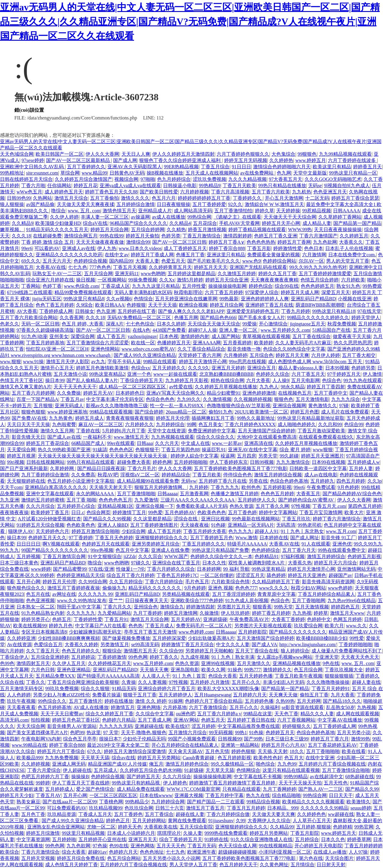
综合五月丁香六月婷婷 (130, 575)
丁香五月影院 (305, 833)
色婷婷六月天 (123, 852)
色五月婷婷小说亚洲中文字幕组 (81, 481)
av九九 (98, 362)
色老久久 (10, 324)
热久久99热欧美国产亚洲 (64, 450)
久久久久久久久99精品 (324, 808)
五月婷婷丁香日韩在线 (251, 720)
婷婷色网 (162, 462)
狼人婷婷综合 (295, 651)
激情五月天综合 (71, 198)
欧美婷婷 (264, 343)
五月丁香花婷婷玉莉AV (333, 745)
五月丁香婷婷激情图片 (154, 525)
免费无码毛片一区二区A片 (204, 626)
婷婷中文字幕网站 (278, 512)
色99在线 (119, 846)
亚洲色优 (342, 544)
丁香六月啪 (33, 185)
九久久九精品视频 (247, 179)
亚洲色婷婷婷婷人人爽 (265, 299)
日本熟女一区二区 (36, 607)
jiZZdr (130, 556)
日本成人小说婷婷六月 (131, 833)
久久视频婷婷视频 (253, 399)
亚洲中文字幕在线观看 (50, 494)
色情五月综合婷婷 (320, 280)
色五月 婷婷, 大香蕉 (83, 324)
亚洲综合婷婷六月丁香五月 (167, 689)
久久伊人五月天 (69, 663)
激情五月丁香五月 (205, 808)
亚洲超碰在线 (149, 726)
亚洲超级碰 (215, 619)
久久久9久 (199, 368)
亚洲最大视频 (189, 795)
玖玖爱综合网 (308, 626)
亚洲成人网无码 (69, 764)
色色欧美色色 (81, 525)
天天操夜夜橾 (194, 525)
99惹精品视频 (317, 211)
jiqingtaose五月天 (307, 324)
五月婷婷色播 (259, 701)
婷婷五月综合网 (227, 305)
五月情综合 (303, 865)
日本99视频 (337, 368)
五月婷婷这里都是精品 (191, 274)
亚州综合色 (146, 607)
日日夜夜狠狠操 (174, 204)
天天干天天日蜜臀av (62, 714)
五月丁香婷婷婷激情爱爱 (325, 274)
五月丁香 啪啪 (81, 500)
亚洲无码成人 (69, 406)
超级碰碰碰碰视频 (237, 852)
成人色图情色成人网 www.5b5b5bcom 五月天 (316, 362)
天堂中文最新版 (310, 173)
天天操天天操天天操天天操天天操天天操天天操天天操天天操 (103, 456)
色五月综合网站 (124, 858)
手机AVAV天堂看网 (239, 223)
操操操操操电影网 (227, 286)
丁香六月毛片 (142, 468)
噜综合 (58, 211)
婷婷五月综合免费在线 (81, 858)
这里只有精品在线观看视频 (291, 770)
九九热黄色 (61, 418)
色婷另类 (171, 236)
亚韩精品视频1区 (115, 506)
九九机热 (302, 192)
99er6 (27, 248)
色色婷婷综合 (266, 550)
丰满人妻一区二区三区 (105, 217)
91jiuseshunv (221, 821)
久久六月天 (167, 443)
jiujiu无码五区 (47, 299)
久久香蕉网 (72, 318)
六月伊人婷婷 (326, 355)
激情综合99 (138, 242)
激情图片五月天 (140, 651)
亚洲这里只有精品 (226, 255)
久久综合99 (171, 651)
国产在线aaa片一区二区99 (70, 802)
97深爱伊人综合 (262, 292)
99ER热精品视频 (181, 167)
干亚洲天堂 (327, 657)
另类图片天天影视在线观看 (263, 626)
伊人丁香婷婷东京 (229, 462)
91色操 (256, 733)
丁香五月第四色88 (180, 450)
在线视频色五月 (295, 393)
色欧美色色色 (212, 512)
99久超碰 (289, 456)
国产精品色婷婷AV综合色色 (352, 494)
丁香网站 (31, 286)
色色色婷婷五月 (317, 286)
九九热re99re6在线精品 (351, 600)
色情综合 (143, 299)
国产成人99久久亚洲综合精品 (145, 355)
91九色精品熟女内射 (43, 613)
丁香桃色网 (111, 802)
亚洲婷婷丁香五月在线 (269, 305)
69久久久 (31, 261)
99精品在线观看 (160, 362)
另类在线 (258, 481)
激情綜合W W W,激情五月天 (275, 204)
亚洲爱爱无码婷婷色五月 (253, 311)
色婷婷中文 (319, 619)
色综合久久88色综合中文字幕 (294, 349)
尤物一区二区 (101, 827)
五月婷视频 (28, 556)
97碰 (344, 406)
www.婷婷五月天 (339, 833)
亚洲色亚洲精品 (74, 670)
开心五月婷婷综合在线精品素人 (185, 745)
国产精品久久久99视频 (107, 519)
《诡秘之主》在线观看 (237, 217)
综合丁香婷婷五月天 (181, 839)
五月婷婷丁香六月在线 (223, 481)
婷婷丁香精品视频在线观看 (257, 230)
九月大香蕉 (343, 695)
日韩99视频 (262, 462)
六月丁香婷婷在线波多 (352, 160)
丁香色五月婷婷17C (177, 575)
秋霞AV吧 (108, 475)
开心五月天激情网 (284, 198)
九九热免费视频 (62, 758)
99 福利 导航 (236, 569)
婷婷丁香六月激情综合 (337, 519)
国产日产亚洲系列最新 (24, 468)
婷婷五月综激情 (43, 833)
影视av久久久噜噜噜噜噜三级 (117, 406)
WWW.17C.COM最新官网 (193, 789)
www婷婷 (41, 569)
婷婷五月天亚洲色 (307, 575)
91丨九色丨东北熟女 (302, 531)
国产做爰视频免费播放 (126, 638)
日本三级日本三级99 (287, 739)
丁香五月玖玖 (296, 519)
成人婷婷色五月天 (64, 192)
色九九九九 (240, 531)
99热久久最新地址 (256, 418)
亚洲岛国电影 (185, 670)
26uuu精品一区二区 (186, 412)
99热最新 (229, 299)
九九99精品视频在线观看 (345, 154)
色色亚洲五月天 (330, 192)
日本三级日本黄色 (19, 563)
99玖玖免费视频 (62, 689)
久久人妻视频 (152, 682)
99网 (191, 424)
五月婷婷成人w (364, 462)
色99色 (7, 663)
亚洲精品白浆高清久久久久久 (56, 487)
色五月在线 (38, 594)
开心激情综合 (273, 324)
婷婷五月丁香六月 (330, 739)
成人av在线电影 (321, 475)
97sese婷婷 (33, 160)
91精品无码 (124, 689)
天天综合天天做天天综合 (214, 324)
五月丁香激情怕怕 (233, 211)
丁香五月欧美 (207, 475)
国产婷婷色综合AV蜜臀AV (307, 500)
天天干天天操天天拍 (300, 783)
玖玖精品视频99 (106, 808)
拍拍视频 (40, 720)
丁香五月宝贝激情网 (321, 512)
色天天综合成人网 (238, 846)
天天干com (11, 487)
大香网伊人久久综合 (269, 821)
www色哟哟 (153, 274)
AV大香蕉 (27, 311)
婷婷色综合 (261, 286)
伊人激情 (372, 374)
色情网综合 (248, 770)
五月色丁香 (33, 814)
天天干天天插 (162, 305)
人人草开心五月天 (312, 821)
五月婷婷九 (322, 481)
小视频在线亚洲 (355, 299)
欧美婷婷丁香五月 (50, 512)
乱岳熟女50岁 (341, 707)
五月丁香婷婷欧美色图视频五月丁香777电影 (241, 468)
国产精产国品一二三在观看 (216, 802)
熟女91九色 (348, 286)
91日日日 (241, 167)
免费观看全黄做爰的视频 (273, 255)
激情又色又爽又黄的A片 (26, 387)
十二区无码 (317, 198)
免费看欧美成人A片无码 (202, 506)
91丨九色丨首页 (189, 676)
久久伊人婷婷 (64, 217)
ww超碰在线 (341, 814)
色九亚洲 (106, 311)
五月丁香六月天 (299, 550)
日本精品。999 (283, 808)
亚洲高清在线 (259, 443)
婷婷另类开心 (36, 619)
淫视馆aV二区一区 (140, 475)
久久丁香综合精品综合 (201, 349)
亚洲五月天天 (143, 839)
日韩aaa (145, 443)
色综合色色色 (160, 399)
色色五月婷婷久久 (81, 651)
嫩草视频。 (12, 230)
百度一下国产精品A (37, 399)
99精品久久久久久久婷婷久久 (318, 318)
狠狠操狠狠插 (339, 676)
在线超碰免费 (47, 236)
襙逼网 (228, 456)
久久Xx (167, 280)
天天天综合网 (31, 726)
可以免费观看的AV (67, 808)
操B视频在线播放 (165, 173)
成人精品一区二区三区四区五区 (133, 387)
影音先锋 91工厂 (338, 538)
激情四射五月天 (33, 663)
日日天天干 (341, 795)
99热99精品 (296, 777)
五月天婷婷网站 (149, 821)
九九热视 (302, 613)
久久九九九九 (81, 613)
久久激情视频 (217, 399)
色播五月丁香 (190, 255)
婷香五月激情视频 (207, 230)
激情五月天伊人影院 (68, 362)
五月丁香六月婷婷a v (219, 714)
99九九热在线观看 (363, 380)
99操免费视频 (143, 280)
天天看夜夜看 (21, 707)
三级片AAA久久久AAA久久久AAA (198, 500)
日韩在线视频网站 (45, 462)
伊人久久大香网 (102, 154)
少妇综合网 (133, 531)
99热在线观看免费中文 (342, 550)
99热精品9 (210, 185)
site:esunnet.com (42, 173)
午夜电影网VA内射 (41, 739)
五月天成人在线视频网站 (212, 173)
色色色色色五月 (115, 500)
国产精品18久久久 (342, 701)
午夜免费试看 (321, 487)
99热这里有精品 (268, 569)
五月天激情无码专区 (22, 689)
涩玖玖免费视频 (209, 179)
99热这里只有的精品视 (136, 783)
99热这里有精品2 (107, 374)
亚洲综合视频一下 (155, 506)
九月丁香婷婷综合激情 (45, 475)
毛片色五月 (197, 582)
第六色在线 (311, 858)
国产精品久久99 (362, 789)
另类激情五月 (115, 644)
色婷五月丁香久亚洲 (276, 236)
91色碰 (218, 525)
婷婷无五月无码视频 (246, 160)
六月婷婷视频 (194, 192)
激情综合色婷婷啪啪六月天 (282, 167)
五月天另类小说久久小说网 (171, 858)
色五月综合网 (308, 670)
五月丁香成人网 (154, 720)
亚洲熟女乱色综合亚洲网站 (56, 827)
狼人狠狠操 (12, 204)
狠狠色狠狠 (33, 412)
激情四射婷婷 (238, 236)
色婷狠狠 (136, 305)
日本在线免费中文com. (352, 255)
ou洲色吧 (186, 714)
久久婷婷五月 (354, 236)
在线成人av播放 (330, 852)
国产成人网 (125, 160)
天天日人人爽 (136, 154)
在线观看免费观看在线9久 (326, 437)
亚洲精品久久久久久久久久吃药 (69, 255)
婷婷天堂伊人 (366, 318)
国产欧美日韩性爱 (159, 192)
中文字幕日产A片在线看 (101, 626)
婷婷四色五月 (345, 607)
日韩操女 (85, 311)
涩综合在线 (186, 519)
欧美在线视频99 (30, 626)
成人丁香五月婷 (164, 531)
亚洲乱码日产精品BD (313, 299)
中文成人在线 (195, 443)
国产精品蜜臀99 (70, 569)
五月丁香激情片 (86, 701)
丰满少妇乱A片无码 (284, 682)
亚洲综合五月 (262, 368)
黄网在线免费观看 (187, 821)
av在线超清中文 (327, 777)
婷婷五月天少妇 (17, 795)
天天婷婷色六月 (52, 531)
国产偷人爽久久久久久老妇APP (191, 311)
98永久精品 (293, 387)
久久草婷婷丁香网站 (340, 217)
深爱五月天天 (336, 292)
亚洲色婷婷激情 (259, 393)
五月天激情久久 (254, 663)
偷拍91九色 (221, 412)
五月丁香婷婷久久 (86, 167)
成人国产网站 (226, 336)
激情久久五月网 (57, 431)
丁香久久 (36, 682)
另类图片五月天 (234, 607)
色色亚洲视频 (40, 600)
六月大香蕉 (258, 380)
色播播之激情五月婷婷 (235, 494)
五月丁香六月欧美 (271, 192)
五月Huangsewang (213, 695)
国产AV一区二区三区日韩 (179, 242)
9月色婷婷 (348, 487)
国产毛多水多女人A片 (262, 318)
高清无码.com (14, 720)
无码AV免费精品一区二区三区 (140, 318)
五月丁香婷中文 (331, 393)
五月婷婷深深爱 (169, 638)
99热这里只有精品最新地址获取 (311, 418)
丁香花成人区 (115, 286)
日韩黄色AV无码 (127, 173)
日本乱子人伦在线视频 (349, 248)
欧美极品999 (30, 758)
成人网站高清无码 (193, 211)
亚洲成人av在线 (79, 248)
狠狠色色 (284, 399)
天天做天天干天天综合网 (290, 217)
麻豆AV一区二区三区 (101, 424)
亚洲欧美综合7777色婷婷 (197, 600)
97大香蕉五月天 (285, 179)
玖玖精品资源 (62, 814)
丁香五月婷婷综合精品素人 (326, 594)
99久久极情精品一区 (232, 764)
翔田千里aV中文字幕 (79, 607)
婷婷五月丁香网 (294, 242)
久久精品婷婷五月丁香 (276, 582)
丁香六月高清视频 (230, 192)
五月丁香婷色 (128, 814)
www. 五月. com (84, 211)
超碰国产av (340, 575)
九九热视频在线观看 (173, 437)
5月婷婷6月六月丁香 (124, 431)
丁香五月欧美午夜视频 (299, 676)
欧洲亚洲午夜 (202, 852)
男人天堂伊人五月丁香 (193, 865)
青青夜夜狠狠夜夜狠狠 (130, 418)
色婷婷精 (343, 827)
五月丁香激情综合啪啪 (346, 770)
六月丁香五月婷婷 (224, 292)
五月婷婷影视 (277, 487)
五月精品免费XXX (55, 676)
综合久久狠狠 (95, 689)
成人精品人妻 (317, 223)
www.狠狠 (10, 362)
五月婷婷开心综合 (76, 506)
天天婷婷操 (288, 211)
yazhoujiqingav (142, 336)
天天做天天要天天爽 (273, 814)
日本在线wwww (156, 795)
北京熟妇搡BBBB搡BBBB (226, 374)
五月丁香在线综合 (311, 336)
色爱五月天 (173, 261)
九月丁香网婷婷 (279, 789)
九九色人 (269, 387)
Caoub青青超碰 (199, 758)
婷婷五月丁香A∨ (227, 242)
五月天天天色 (171, 846)
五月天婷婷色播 (256, 676)
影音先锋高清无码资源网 (328, 582)
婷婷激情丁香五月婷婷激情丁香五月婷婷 (233, 783)
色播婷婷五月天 (174, 343)
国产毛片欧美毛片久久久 (214, 261)
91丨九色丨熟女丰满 (233, 657)
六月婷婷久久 (139, 424)
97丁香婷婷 (81, 538)
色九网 (284, 173)
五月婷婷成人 (60, 789)
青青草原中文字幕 (276, 594)
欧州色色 (251, 487)
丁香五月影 (259, 248)
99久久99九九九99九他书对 (318, 267)
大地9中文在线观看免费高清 (267, 437)
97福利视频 (293, 556)
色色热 (136, 626)
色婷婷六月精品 (119, 720)
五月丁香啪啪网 (308, 600)
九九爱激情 (146, 500)
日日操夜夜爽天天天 (147, 600)
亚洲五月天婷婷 (228, 368)
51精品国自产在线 (331, 330)
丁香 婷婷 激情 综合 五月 (48, 242)
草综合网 (70, 173)
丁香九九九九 (225, 487)
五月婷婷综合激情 (136, 204)
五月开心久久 (246, 682)
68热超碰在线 (360, 777)
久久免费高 (83, 475)
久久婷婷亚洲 (21, 638)
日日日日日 (28, 544)
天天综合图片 (339, 858)
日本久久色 (333, 839)
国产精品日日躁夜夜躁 (101, 468)
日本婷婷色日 (130, 393)
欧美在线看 (354, 751)
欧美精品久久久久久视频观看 (313, 802)
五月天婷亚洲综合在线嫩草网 (186, 299)
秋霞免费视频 (342, 324)
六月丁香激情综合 (208, 707)
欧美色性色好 (268, 758)
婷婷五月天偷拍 (142, 236)
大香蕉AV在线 (51, 267)
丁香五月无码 (202, 846)
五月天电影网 (306, 380)
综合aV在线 (95, 223)
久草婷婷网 (63, 468)
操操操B (80, 777)
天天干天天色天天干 (75, 387)
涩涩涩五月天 (250, 575)
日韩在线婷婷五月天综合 (26, 179)
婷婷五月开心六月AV (284, 745)
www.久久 (356, 626)
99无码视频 (221, 733)
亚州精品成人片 (155, 211)
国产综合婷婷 (149, 412)
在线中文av (117, 255)
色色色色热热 (261, 242)
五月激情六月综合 (188, 733)
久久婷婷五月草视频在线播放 (226, 387)
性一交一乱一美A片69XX (177, 406)
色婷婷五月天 (280, 733)
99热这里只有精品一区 (353, 173)
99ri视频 (16, 462)
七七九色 (77, 267)
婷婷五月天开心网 (281, 223)
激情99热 (361, 739)
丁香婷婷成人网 (56, 311)
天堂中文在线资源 (167, 431)
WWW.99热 (300, 230)
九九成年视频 (195, 657)
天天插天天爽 (154, 670)
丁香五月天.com (329, 506)
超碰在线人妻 (190, 814)
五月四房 (247, 456)
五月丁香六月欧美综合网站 (29, 318)
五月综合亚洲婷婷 (50, 657)
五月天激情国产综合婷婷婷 (267, 431)
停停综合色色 (238, 475)
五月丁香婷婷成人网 (335, 726)
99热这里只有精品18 (334, 311)
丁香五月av (72, 399)
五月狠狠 (43, 406)
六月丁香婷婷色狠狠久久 (243, 154)
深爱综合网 (83, 336)
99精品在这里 (258, 714)
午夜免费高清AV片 (249, 619)
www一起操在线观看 (175, 374)
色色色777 (246, 588)
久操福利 (270, 707)
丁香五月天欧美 (239, 185)
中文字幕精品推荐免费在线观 (249, 726)
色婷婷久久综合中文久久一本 (221, 556)
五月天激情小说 (70, 374)
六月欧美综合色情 (230, 582)
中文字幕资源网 (33, 839)
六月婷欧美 (353, 280)
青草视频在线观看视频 (266, 336)
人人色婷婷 (19, 695)
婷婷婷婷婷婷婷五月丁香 (204, 198)
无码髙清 (286, 525)
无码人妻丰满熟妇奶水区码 (143, 292)
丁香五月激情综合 (202, 236)
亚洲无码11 (127, 274)
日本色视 (169, 336)
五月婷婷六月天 (250, 695)
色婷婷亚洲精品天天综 (80, 575)
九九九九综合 (346, 399)
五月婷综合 (307, 839)
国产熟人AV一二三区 (321, 789)
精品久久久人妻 (317, 714)
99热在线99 (112, 236)
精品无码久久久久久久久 (155, 588)
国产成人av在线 (64, 437)
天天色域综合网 (17, 154)
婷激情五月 (123, 707)
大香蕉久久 (351, 242)
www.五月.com (341, 531)
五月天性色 (336, 783)
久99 (241, 821)
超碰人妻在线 (366, 682)
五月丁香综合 (159, 814)
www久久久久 (274, 588)
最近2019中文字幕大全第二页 (118, 745)
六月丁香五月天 (308, 374)
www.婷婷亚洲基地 (67, 412)
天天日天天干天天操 (28, 424)
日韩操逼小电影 (180, 185)
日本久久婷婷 (171, 324)
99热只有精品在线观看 (91, 462)
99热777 (253, 670)
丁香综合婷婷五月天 (142, 380)
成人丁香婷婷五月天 (185, 248)
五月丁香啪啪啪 (323, 751)
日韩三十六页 (170, 808)
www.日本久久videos (140, 248)
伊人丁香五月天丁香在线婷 (81, 783)
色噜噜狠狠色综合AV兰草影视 (239, 406)
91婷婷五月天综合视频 (40, 525)
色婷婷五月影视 (364, 556)
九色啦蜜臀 (64, 424)
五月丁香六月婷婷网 (33, 393)
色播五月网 (186, 318)
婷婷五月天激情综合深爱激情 (135, 751)
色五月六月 (164, 198)
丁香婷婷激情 (112, 657)
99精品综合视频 (263, 802)
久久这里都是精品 (152, 519)
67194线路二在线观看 (30, 292)
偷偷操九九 (114, 588)
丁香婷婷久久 (248, 198)
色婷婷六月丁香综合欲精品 (214, 701)
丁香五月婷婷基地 (45, 343)
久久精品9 (22, 223)
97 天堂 (111, 733)
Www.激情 (246, 538)
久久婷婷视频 (36, 764)
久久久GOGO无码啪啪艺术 (333, 179)
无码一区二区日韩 (40, 324)
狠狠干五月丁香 (140, 695)
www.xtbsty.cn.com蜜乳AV (148, 349)
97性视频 (301, 506)
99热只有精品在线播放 (282, 185)
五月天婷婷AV (186, 619)
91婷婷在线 (216, 839)
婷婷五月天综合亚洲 (227, 280)
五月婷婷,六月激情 (210, 682)
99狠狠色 (307, 154)
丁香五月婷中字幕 (224, 795)
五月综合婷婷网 (148, 230)
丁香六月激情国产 (318, 236)
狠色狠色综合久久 (26, 588)
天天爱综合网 (21, 450)
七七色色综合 (140, 324)
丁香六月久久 (117, 607)
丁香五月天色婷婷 (114, 538)
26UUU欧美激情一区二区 (261, 412)
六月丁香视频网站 (296, 720)
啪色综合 (265, 764)
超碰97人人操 (203, 330)
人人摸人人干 (156, 676)
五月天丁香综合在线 (257, 651)
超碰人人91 (267, 531)
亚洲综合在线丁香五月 (176, 563)
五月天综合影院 (196, 827)
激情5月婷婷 (190, 280)
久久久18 (21, 236)
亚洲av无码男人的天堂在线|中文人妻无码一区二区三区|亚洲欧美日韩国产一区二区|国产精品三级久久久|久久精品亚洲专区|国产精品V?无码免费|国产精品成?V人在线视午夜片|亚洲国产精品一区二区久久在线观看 (190, 22)
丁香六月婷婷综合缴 (228, 814)
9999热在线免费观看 (226, 833)
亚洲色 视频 (221, 588)
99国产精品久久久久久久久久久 (55, 550)
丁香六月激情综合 (40, 852)
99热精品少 (137, 802)
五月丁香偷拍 (104, 198)
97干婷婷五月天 (344, 374)
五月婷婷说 (83, 657)
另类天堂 (268, 456)
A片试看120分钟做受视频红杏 (49, 519)
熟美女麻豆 (28, 802)
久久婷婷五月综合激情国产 (83, 179)
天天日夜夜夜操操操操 (338, 230)
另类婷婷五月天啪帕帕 (209, 651)
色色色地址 (152, 852)
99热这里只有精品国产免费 (220, 550)
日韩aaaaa (168, 494)
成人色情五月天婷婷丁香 (72, 865)
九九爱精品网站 (114, 613)
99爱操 (250, 324)
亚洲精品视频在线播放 (297, 663)
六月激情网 (314, 255)
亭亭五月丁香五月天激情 (150, 632)
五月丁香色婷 (242, 512)
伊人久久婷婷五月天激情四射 (183, 154)
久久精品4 (180, 223)
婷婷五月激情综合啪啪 (95, 531)
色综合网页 (98, 512)
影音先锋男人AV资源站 (72, 726)
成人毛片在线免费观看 (345, 412)
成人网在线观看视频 (358, 714)
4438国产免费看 (169, 330)
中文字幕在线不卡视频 (258, 777)
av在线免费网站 (257, 173)
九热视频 (367, 707)
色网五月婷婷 (347, 619)
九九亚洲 (10, 500)
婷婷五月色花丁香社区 (76, 720)
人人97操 (358, 852)
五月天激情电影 (312, 399)
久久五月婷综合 (126, 582)
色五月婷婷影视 (234, 758)
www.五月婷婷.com (153, 663)
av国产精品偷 (40, 204)
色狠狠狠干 (147, 450)
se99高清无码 (145, 644)
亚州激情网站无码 (356, 569)
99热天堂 (283, 607)
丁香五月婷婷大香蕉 (205, 531)
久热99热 (285, 701)
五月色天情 (217, 751)
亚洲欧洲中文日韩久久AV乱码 (32, 167)
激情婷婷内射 (195, 336)
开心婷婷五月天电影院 (318, 846)
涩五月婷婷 (203, 726)
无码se (315, 185)
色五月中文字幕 (132, 550)
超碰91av (97, 852)
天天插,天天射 (273, 751)
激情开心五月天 (57, 368)
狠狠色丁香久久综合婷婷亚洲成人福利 (180, 160)
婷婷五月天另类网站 (159, 758)
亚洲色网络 (149, 707)
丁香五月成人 (159, 626)
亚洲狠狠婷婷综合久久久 (162, 538)
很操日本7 (110, 739)
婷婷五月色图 (305, 412)
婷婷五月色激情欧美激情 (102, 368)
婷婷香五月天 (367, 167)
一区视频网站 (112, 280)
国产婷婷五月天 (143, 777)
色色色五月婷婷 (277, 494)
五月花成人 (106, 770)
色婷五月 (62, 619)
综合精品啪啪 (286, 795)
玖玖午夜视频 (21, 701)
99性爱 (357, 638)
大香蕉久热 (300, 563)
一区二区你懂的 (217, 575)
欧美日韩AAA (110, 305)
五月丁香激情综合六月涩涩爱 (98, 343)
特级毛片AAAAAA (247, 544)
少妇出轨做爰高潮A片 (211, 638)
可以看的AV (47, 248)
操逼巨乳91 (214, 450)
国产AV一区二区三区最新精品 (79, 160)
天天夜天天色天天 (360, 657)
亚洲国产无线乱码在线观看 (258, 267)
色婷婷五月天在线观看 (106, 544)
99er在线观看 (121, 443)
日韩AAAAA (346, 211)
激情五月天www (347, 613)
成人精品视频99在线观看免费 (148, 481)
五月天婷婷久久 (169, 368)
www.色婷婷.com (196, 632)
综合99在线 (287, 286)
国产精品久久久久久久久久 (298, 632)
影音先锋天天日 (28, 437)
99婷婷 (43, 783)
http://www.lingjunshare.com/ (308, 644)
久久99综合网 (93, 582)
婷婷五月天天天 (211, 267)
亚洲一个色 (139, 374)
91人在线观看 (316, 544)
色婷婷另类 (363, 368)
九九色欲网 (325, 242)
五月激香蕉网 (194, 494)
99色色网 (138, 657)
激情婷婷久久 (277, 670)
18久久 (297, 751)
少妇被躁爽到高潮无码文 (95, 632)
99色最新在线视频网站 (256, 519)
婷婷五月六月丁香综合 (61, 751)
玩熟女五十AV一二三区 (57, 274)
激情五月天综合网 (150, 619)
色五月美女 (210, 424)
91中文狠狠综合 (105, 556)
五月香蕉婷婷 (237, 343)
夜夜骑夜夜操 (14, 512)
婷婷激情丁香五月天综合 (188, 644)
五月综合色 (262, 355)
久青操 (129, 682)
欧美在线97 (177, 726)
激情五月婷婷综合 (326, 556)
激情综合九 (172, 607)
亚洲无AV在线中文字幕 (253, 450)
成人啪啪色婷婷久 (297, 424)
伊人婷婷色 (175, 783)
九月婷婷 (199, 487)
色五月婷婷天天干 (238, 865)
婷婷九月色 (61, 626)
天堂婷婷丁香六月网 (200, 355)
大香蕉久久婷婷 (81, 644)
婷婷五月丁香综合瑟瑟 (355, 198)
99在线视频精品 (276, 846)
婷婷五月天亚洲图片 (323, 456)
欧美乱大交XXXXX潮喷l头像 (228, 689)
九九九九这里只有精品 (156, 286)
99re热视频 (102, 550)
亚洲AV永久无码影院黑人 (134, 167)
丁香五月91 (116, 619)
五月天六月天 (57, 261)
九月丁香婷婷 (148, 613)
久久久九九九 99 (95, 594)
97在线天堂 (369, 311)
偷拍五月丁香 (314, 695)
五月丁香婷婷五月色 (212, 538)
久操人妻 (193, 833)
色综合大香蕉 (223, 676)
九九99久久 (189, 399)
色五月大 (294, 758)
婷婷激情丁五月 (129, 512)
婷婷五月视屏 (21, 456)
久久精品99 (282, 827)
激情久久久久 (135, 198)
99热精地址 (12, 173)
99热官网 (364, 827)
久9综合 (84, 305)
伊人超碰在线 (77, 770)
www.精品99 (95, 173)
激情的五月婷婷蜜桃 (43, 500)
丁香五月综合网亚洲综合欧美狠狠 (83, 682)
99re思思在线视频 (247, 362)
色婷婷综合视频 (90, 261)
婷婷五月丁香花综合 (48, 443)
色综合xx (141, 368)
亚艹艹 (116, 600)
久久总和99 (330, 424)
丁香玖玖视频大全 (344, 670)
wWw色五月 (29, 192)
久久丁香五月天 (43, 651)
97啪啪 (148, 179)
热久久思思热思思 (353, 343)
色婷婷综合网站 (279, 261)
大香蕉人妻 (147, 261)
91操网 (176, 701)
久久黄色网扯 (274, 865)
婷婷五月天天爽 (292, 355)
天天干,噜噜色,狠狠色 (144, 733)
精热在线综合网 (227, 380)
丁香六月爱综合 (44, 770)
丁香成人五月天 (95, 814)
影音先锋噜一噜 (244, 349)
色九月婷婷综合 (174, 179)
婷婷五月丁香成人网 (152, 255)
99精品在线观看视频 (111, 412)
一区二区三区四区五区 (113, 795)
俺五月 (156, 764)
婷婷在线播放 (119, 701)
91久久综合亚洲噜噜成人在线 (262, 839)
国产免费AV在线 (29, 418)
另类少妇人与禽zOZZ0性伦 (61, 695)
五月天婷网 (309, 701)
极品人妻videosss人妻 (301, 368)
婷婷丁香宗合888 (227, 248)
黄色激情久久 (323, 406)
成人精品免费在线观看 (141, 789)
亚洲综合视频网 (289, 406)
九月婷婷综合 (170, 424)
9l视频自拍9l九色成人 (347, 185)
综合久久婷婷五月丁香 (110, 714)
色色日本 (314, 248)
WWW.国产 (176, 556)
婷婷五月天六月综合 (335, 563)
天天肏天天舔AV (186, 751)
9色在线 (331, 663)
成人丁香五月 (111, 336)
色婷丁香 (52, 286)
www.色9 (252, 261)
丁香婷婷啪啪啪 (355, 644)
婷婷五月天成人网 (300, 292)
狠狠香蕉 (262, 607)
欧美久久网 (213, 670)
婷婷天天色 (130, 827)
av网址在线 (64, 594)
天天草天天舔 (95, 758)
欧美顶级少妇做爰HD (58, 223)
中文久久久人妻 (233, 644)
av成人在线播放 (169, 217)
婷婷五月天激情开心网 (203, 362)
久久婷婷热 (281, 160)
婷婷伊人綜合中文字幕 (194, 456)
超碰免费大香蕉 (134, 462)
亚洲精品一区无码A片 (251, 525)
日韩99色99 (19, 198)
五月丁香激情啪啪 (136, 494)
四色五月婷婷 (351, 481)
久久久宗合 (150, 556)
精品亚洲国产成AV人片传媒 (117, 764)
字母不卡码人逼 (124, 362)
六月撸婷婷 (235, 355)
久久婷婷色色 (311, 814)
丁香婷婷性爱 (88, 619)
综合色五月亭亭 (80, 739)
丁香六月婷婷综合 (164, 582)
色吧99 (77, 733)
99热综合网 (199, 217)
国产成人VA (264, 644)
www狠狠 (323, 450)
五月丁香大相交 (359, 355)
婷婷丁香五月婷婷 (271, 613)
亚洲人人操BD (113, 525)
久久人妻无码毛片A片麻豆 (303, 343)
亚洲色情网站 (105, 349)
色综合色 (332, 380)
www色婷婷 (340, 588)
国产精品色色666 (218, 318)
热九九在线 (258, 795)
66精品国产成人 (88, 443)
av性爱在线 (181, 387)
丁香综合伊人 (14, 657)
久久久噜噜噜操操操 (328, 682)
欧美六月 (334, 626)
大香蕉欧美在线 (161, 827)
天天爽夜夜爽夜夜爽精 (274, 280)
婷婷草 (321, 613)
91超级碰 (194, 770)
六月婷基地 (175, 707)
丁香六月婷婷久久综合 (171, 569)
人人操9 (281, 380)
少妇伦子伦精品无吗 (144, 739)
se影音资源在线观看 (303, 707)
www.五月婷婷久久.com (285, 330)
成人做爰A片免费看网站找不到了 (347, 651)
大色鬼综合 (283, 154)
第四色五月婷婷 (365, 506)
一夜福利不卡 (97, 437)
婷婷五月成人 (89, 418)
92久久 (235, 204)
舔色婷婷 (276, 575)
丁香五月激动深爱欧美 (321, 431)
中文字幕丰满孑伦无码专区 (115, 399)
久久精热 (176, 230)
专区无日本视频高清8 (44, 632)
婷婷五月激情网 (181, 613)
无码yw (189, 481)
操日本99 (55, 380)
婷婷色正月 (118, 821)
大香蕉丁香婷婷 (288, 619)
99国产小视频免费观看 (192, 739)
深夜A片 (115, 324)
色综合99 (354, 424)
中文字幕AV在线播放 (340, 720)
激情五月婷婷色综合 (187, 764)
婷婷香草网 (359, 839)
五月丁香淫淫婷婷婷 (234, 594)
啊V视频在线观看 (61, 544)
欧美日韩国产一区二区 (60, 154)
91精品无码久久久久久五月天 (57, 230)
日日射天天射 (331, 865)
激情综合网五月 (81, 236)
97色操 (100, 846)
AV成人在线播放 (91, 707)
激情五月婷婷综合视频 (278, 475)
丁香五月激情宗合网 (64, 556)
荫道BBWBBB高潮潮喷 (320, 305)
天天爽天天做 (283, 695)
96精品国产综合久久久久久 (139, 223)
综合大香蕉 (74, 852)
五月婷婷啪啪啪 (191, 462)
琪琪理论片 (169, 833)
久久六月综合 (40, 506)
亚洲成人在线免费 (170, 550)
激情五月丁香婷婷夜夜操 (74, 588)
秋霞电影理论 (188, 292)
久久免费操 (69, 393)
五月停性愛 (194, 286)
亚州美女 (59, 336)
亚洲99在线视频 (218, 663)
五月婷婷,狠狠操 (314, 827)
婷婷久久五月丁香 (277, 274)
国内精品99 (121, 261)
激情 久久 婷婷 (151, 701)
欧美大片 (354, 512)
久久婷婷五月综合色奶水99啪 (151, 770)
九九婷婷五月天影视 (187, 380)
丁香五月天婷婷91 (331, 689)
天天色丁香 (286, 714)
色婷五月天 (213, 720)
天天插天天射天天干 (111, 487)
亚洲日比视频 (215, 519)
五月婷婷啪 (64, 839)
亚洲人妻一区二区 (239, 330)
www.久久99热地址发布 (82, 600)
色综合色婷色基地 (289, 481)
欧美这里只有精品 (332, 167)
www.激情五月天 (131, 437)
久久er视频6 (119, 299)
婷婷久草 (265, 211)
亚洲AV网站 (186, 720)
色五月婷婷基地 (54, 707)
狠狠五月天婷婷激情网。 (161, 487)
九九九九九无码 (116, 726)
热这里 (94, 733)
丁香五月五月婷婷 (246, 808)
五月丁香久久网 (272, 506)
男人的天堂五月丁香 (348, 261)
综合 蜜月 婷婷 (295, 450)
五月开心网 (28, 582)
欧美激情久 (358, 802)
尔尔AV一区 (311, 261)
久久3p (375, 481)
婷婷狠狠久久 (297, 726)
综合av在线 (123, 758)
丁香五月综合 (215, 167)
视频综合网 (126, 179)
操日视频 (86, 280)
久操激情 (209, 613)
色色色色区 (121, 450)
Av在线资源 (19, 644)
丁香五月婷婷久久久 (203, 544)
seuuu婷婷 (361, 808)
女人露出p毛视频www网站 (285, 657)
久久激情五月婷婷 (237, 274)
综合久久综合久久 (215, 437)
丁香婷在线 (88, 431)
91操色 (235, 670)
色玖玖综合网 (139, 808)
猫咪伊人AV (21, 531)
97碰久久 (141, 563)
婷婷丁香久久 (164, 657)
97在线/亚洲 (101, 569)
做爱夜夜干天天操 (352, 336)
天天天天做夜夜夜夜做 (100, 242)
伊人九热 (107, 248)
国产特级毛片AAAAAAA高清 (108, 676)
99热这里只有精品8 (84, 299)
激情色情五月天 (119, 211)
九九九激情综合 (293, 462)
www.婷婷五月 (311, 160)
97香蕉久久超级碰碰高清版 (45, 330)
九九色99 (287, 764)
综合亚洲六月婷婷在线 (50, 280)
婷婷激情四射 (200, 607)
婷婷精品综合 (176, 475)
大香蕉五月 (308, 494)
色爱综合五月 (48, 644)
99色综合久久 (52, 701)
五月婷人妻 (361, 468)
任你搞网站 (59, 185)
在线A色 (142, 330)
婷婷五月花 (86, 185)
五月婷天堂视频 (38, 858)
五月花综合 (205, 223)
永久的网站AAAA (95, 494)
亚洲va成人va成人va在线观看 (130, 185)
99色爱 (155, 512)
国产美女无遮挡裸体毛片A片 (37, 733)
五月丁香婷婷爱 (209, 204)
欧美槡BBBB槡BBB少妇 (322, 638)
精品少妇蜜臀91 (224, 393)
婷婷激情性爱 (288, 248)
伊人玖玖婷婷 (235, 613)
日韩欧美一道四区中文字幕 (318, 468)
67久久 (94, 751)
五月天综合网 (98, 274)
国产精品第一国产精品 (357, 223)
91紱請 (100, 450)
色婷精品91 (267, 556)
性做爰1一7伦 (130, 569)
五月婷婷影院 (253, 632)
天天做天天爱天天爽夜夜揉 (86, 204)
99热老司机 (310, 525)
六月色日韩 (43, 670)
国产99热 (253, 739)
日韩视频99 (230, 739)
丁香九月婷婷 (296, 311)
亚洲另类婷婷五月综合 (156, 544)
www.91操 (34, 362)
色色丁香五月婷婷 (55, 305)
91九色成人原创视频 (247, 600)
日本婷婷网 (209, 569)
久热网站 (42, 198)
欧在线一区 (143, 343)
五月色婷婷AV (180, 512)
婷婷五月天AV (98, 393)
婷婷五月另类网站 (269, 833)
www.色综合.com (82, 286)
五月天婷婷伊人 (175, 695)
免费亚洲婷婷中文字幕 (212, 431)
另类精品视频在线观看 (186, 594)
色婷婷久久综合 (273, 374)
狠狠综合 (112, 651)
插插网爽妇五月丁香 (213, 418)
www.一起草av (227, 443)
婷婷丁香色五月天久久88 (111, 192)
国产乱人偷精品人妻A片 (92, 380)
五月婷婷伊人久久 (257, 500)
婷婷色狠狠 (243, 751)
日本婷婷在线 (274, 538)
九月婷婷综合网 (168, 802)
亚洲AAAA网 (207, 343)
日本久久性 (214, 563)
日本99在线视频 (329, 462)
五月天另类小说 (354, 733)
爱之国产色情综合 (95, 789)
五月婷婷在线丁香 (137, 311)
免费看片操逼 (107, 695)
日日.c (78, 512)
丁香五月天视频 (130, 267)
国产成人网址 (305, 538)
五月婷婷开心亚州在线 (102, 839)
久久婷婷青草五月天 (170, 267)
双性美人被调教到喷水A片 (257, 563)
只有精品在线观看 (241, 789)
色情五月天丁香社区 (22, 380)
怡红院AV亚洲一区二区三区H (57, 349)
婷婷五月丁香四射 (326, 387)
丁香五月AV (48, 795)
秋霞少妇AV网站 (308, 588)
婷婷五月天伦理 (173, 418)
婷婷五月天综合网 (110, 230)
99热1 (241, 733)
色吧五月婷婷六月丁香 (45, 777)
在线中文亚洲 (320, 758)
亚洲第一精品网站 (240, 745)
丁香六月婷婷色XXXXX (250, 424)
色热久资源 (241, 506)
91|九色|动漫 (34, 336)
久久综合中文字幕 (155, 714)
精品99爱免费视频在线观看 (83, 292)
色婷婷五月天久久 (47, 538)
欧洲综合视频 (193, 305)
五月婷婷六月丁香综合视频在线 (332, 764)
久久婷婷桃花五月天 (110, 663)
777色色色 (100, 267)
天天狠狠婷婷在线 (26, 481)
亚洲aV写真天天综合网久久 (175, 393)
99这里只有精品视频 (83, 833)
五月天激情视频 (312, 607)
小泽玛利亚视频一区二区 (285, 852)
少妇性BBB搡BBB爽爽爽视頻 (69, 638)
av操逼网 (140, 217)
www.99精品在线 (29, 745)
